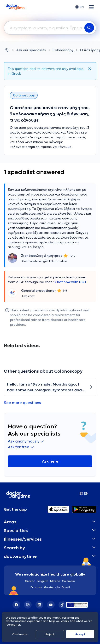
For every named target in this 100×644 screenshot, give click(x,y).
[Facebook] (16, 605)
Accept (80, 634)
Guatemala (52, 587)
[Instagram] (28, 605)
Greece (30, 581)
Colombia (68, 581)
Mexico (55, 581)
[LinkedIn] (39, 605)
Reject (50, 634)
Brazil (66, 587)
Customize (20, 634)
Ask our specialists (31, 50)
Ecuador (36, 587)
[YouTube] (51, 605)
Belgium (43, 581)
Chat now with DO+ (71, 282)
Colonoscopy (63, 50)
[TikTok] (62, 605)
